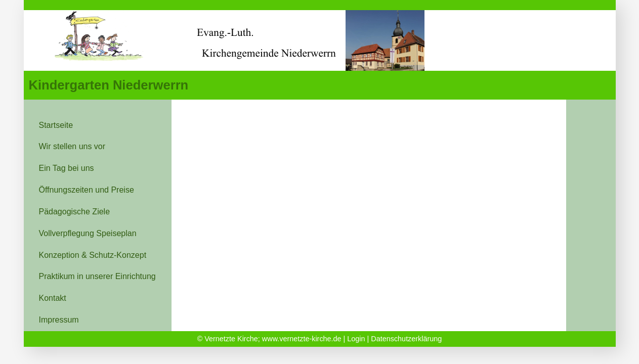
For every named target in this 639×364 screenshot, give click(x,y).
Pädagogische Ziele (75, 212)
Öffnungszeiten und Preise (87, 190)
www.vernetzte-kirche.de (302, 339)
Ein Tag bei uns (67, 168)
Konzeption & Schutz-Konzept (93, 255)
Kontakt (53, 298)
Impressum (59, 320)
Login (356, 339)
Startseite (56, 125)
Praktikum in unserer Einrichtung (97, 276)
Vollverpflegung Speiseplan (88, 233)
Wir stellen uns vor (72, 146)
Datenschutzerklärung (406, 339)
